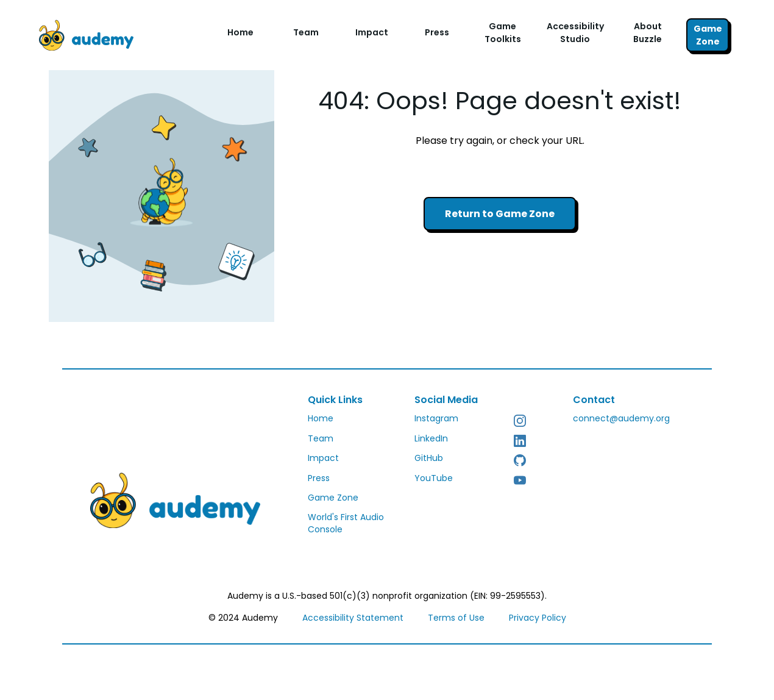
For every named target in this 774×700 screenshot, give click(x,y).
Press (437, 32)
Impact (372, 32)
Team (306, 32)
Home (240, 32)
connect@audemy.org (621, 418)
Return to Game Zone (500, 214)
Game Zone (708, 35)
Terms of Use (456, 618)
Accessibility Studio (575, 33)
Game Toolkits (503, 33)
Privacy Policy (538, 618)
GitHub (429, 458)
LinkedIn (431, 438)
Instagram (436, 418)
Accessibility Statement (353, 618)
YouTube (434, 478)
